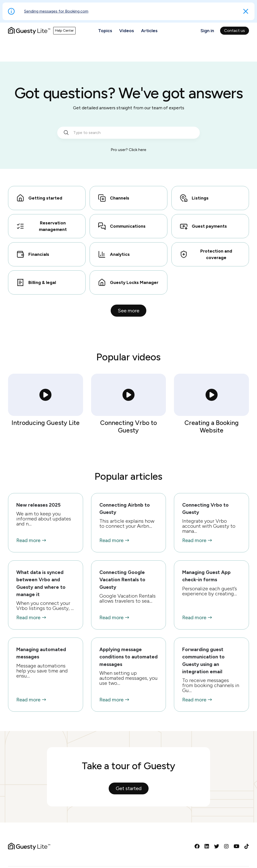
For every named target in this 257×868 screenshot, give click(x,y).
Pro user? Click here (128, 150)
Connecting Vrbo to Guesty (205, 509)
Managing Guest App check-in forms (206, 576)
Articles (149, 31)
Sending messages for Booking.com (56, 11)
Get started (129, 788)
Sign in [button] (207, 31)
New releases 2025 (38, 505)
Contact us (235, 31)
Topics (105, 31)
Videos (127, 31)
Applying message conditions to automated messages (128, 657)
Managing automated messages (41, 653)
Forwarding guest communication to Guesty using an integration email (203, 660)
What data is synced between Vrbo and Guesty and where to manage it (41, 583)
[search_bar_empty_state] (128, 133)
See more (128, 311)
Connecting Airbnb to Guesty (125, 509)
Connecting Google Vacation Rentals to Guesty (122, 580)
